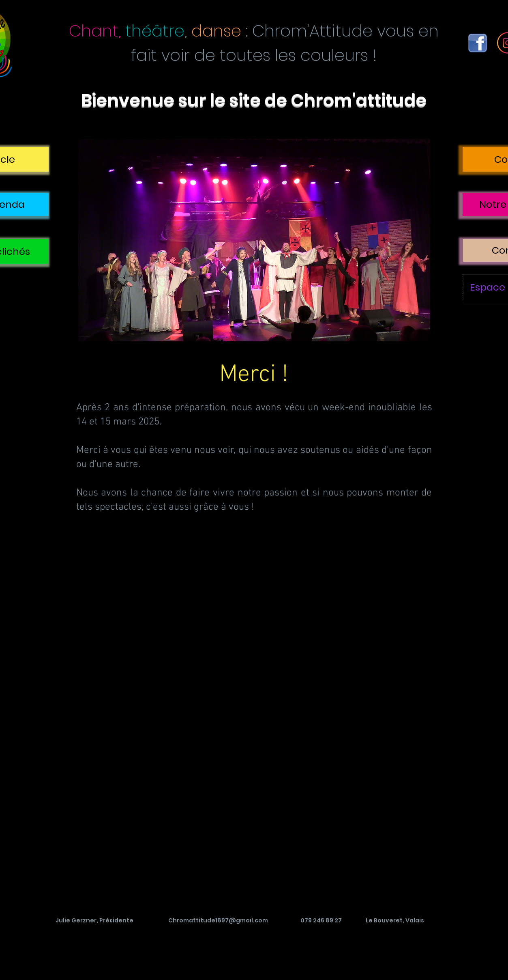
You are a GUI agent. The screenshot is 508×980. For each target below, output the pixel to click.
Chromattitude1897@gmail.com (218, 920)
